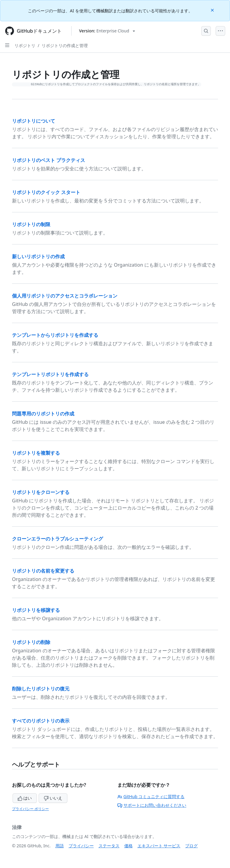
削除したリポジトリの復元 (41, 689)
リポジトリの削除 (31, 642)
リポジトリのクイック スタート (46, 192)
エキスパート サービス (159, 846)
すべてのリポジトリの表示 (41, 721)
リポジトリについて (34, 121)
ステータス (109, 846)
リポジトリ (25, 45)
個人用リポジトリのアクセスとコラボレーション (65, 296)
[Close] (213, 10)
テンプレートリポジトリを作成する (50, 374)
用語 (60, 846)
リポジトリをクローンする (41, 492)
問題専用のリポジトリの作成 (43, 414)
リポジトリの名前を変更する (43, 571)
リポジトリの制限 (31, 224)
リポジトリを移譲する (36, 610)
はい (25, 798)
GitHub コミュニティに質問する (151, 796)
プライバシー (81, 846)
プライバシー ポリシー (30, 809)
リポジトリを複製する (36, 453)
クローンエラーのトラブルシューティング (57, 539)
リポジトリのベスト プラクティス (49, 160)
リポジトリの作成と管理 (65, 45)
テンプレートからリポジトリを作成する (55, 335)
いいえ (53, 798)
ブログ (191, 846)
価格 (128, 846)
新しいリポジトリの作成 (38, 256)
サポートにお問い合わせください (152, 805)
